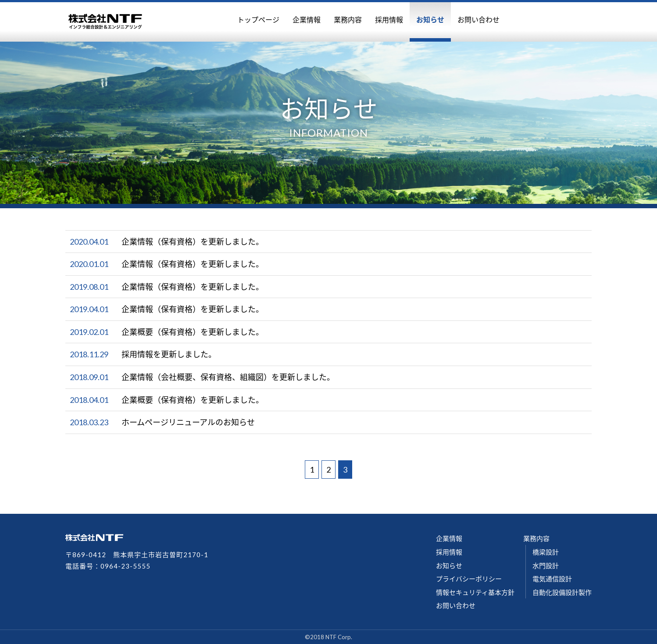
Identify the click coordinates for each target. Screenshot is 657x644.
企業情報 (307, 20)
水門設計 (546, 566)
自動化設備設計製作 (562, 592)
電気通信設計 (552, 579)
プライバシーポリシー (469, 579)
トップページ (258, 20)
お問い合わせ (478, 20)
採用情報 (389, 20)
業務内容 (348, 20)
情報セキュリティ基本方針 (475, 592)
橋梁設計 (546, 552)
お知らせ (430, 20)
